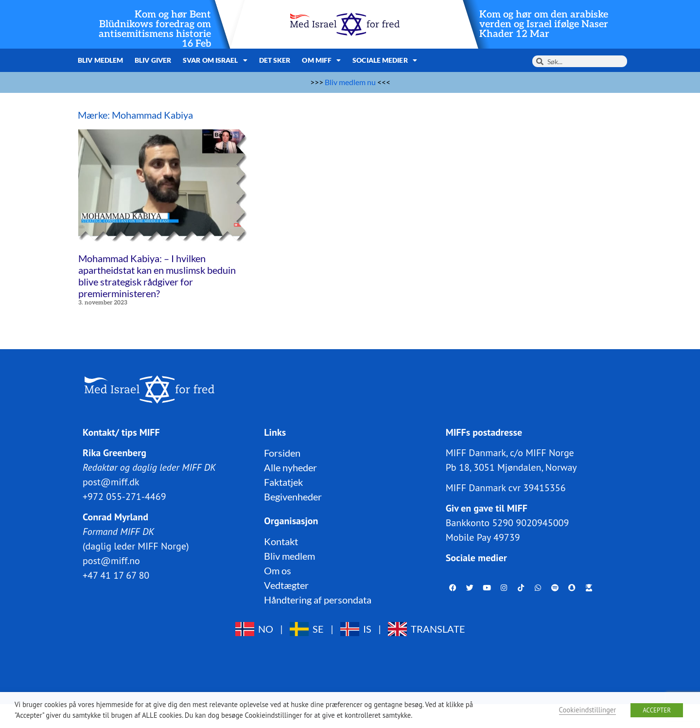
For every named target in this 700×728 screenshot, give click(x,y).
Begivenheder (293, 496)
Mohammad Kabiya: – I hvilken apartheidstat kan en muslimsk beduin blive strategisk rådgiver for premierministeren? (157, 276)
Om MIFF (321, 60)
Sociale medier (385, 60)
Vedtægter (286, 585)
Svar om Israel (215, 60)
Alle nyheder (290, 467)
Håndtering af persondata (318, 599)
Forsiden (282, 452)
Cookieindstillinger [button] (588, 710)
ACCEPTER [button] (657, 710)
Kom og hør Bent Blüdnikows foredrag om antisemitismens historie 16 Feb (155, 29)
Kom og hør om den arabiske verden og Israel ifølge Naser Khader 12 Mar (544, 24)
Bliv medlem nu (350, 82)
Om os (278, 570)
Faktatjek (283, 481)
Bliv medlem (100, 60)
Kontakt (281, 541)
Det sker (275, 60)
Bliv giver (153, 60)
